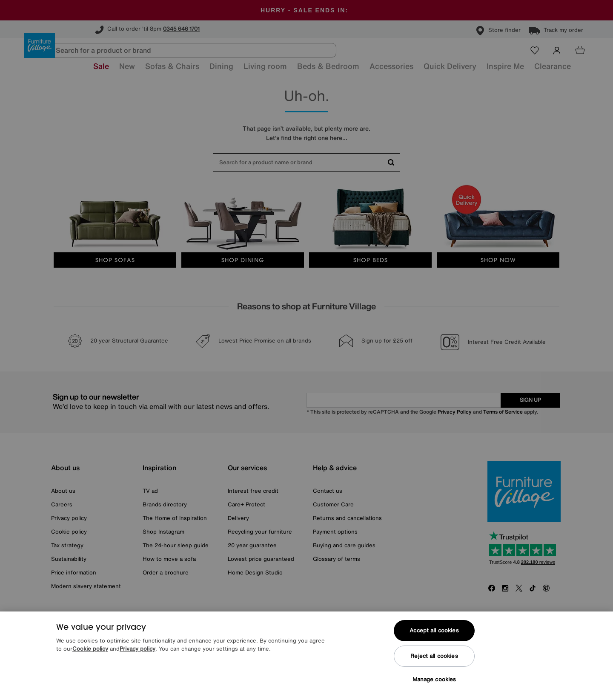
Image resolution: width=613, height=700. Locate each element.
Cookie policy (90, 658)
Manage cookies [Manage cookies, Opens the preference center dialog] (434, 688)
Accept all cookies (434, 639)
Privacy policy (137, 658)
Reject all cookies (434, 665)
